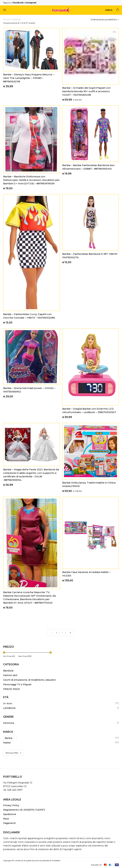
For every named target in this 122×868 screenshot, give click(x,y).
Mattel (7, 743)
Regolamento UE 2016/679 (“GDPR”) (24, 810)
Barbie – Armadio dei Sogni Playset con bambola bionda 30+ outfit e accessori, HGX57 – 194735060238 (86, 91)
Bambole (8, 671)
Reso (6, 819)
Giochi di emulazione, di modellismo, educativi (29, 680)
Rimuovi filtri (12, 753)
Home (6, 19)
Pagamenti (9, 823)
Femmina (9, 723)
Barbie (9, 738)
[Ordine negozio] (105, 20)
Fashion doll (10, 675)
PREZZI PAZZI (12, 689)
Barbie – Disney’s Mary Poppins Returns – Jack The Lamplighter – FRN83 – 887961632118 (29, 78)
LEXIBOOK (9, 708)
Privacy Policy (11, 805)
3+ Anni (8, 704)
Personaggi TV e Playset (17, 684)
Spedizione (10, 814)
